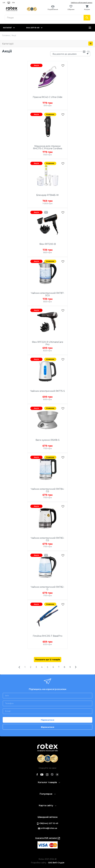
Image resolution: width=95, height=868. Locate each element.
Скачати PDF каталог (48, 838)
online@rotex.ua (48, 828)
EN (14, 2)
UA (4, 2)
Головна (6, 35)
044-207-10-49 (33, 28)
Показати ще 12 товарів (48, 660)
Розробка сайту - (48, 863)
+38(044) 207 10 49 (48, 823)
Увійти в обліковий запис (82, 2)
